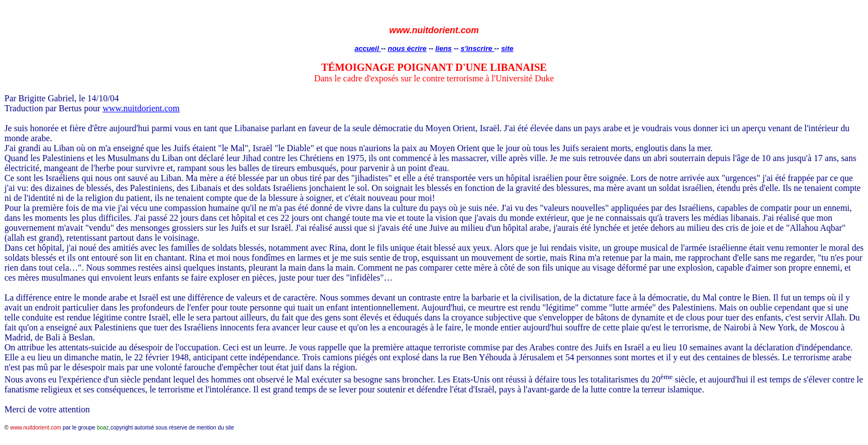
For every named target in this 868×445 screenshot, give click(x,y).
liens (443, 48)
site (507, 48)
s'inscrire (477, 48)
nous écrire (407, 48)
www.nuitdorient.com (141, 108)
